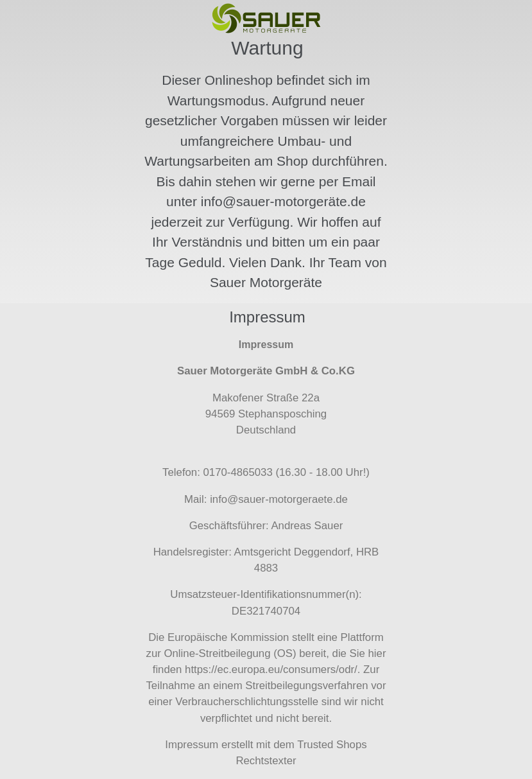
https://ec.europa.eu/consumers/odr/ (271, 670)
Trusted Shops (332, 745)
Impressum (192, 745)
